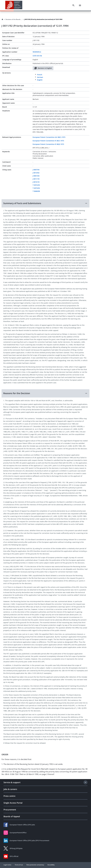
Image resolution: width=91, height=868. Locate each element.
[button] (45, 203)
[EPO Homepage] (14, 5)
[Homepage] (2, 19)
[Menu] (80, 5)
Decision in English (43, 68)
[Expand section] (85, 782)
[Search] (73, 5)
